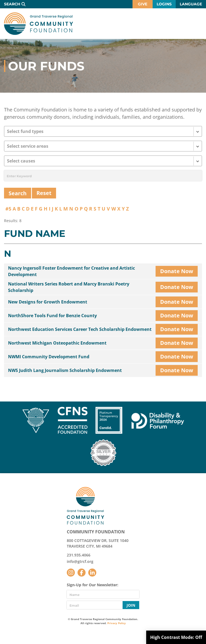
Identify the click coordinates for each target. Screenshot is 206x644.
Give (143, 4)
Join (131, 605)
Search (12, 4)
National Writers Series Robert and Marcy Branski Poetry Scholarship (69, 287)
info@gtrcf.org (80, 561)
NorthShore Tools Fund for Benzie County (52, 316)
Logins (164, 4)
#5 (8, 209)
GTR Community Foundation (38, 24)
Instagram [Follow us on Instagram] (71, 573)
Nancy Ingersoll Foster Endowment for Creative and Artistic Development (71, 271)
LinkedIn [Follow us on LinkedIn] (92, 573)
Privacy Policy (117, 623)
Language (191, 4)
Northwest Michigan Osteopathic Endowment (57, 343)
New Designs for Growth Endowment (48, 302)
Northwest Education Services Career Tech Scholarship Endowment (80, 329)
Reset (44, 193)
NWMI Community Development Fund (49, 357)
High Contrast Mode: (176, 637)
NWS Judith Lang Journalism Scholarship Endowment (65, 370)
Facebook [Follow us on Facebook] (82, 573)
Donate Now (177, 271)
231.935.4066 (79, 555)
